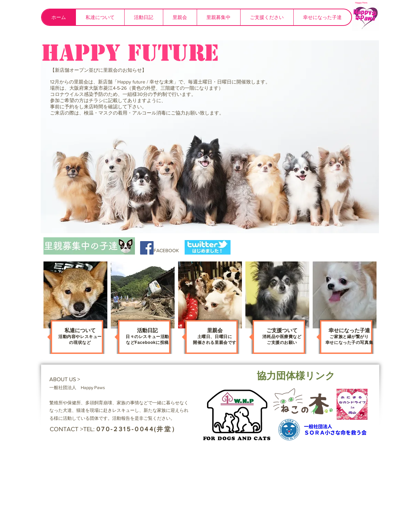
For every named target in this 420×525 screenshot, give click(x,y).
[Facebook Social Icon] (147, 248)
